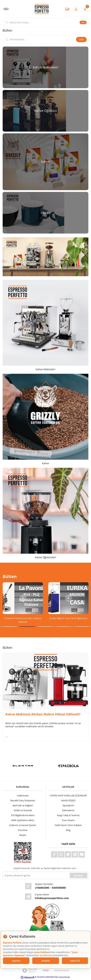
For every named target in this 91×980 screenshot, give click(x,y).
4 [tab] (64, 627)
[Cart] (85, 9)
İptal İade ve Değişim (23, 805)
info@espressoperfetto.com (52, 898)
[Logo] (42, 9)
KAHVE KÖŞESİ (68, 801)
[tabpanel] (23, 603)
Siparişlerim (68, 805)
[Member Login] (76, 9)
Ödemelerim (68, 810)
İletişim (23, 835)
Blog (68, 830)
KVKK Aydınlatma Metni (23, 820)
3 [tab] (45, 627)
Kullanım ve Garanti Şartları (23, 825)
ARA (83, 22)
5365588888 (59, 888)
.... (7, 736)
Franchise (23, 830)
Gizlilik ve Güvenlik (23, 810)
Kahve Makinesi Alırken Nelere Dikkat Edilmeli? (43, 714)
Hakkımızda (23, 796)
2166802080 (42, 888)
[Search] (45, 22)
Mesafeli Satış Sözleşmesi (23, 801)
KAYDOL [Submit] (78, 876)
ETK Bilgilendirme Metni (23, 815)
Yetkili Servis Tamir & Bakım (68, 825)
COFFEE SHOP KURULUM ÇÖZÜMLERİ (68, 796)
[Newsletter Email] (36, 875)
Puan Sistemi (68, 820)
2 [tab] (27, 627)
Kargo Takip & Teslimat (68, 815)
